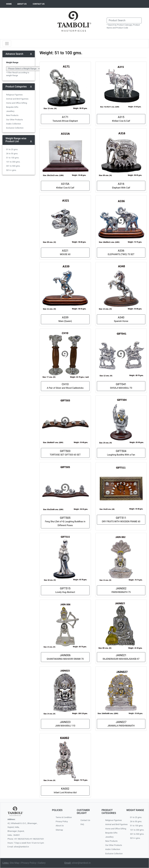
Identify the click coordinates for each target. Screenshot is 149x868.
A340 (121, 319)
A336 (121, 252)
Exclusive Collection (15, 128)
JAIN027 (121, 724)
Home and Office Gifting (17, 103)
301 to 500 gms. (13, 166)
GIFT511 (121, 520)
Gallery (42, 863)
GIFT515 (65, 590)
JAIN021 (121, 657)
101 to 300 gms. (13, 162)
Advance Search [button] (14, 54)
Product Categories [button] (16, 87)
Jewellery (10, 111)
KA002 (65, 790)
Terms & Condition (64, 817)
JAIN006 (65, 657)
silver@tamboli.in (81, 863)
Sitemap (59, 830)
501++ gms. (11, 170)
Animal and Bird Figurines (17, 99)
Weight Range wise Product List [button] (16, 140)
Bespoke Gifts (12, 107)
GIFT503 (65, 453)
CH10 (65, 386)
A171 (65, 119)
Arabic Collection (14, 124)
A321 (65, 252)
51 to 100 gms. (13, 158)
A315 (121, 119)
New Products (12, 115)
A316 (121, 186)
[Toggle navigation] (7, 44)
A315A (65, 186)
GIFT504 (121, 453)
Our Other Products (14, 120)
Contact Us (85, 820)
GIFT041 (121, 386)
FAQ (82, 824)
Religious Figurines (14, 95)
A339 (65, 319)
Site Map (14, 863)
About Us (60, 826)
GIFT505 (65, 521)
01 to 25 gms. (12, 149)
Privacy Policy (62, 821)
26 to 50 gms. (12, 154)
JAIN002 (121, 590)
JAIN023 (65, 724)
